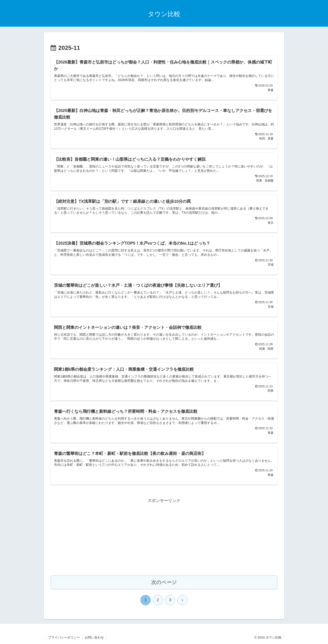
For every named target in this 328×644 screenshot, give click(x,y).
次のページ (164, 582)
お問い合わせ (94, 637)
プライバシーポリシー (64, 637)
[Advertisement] (164, 536)
